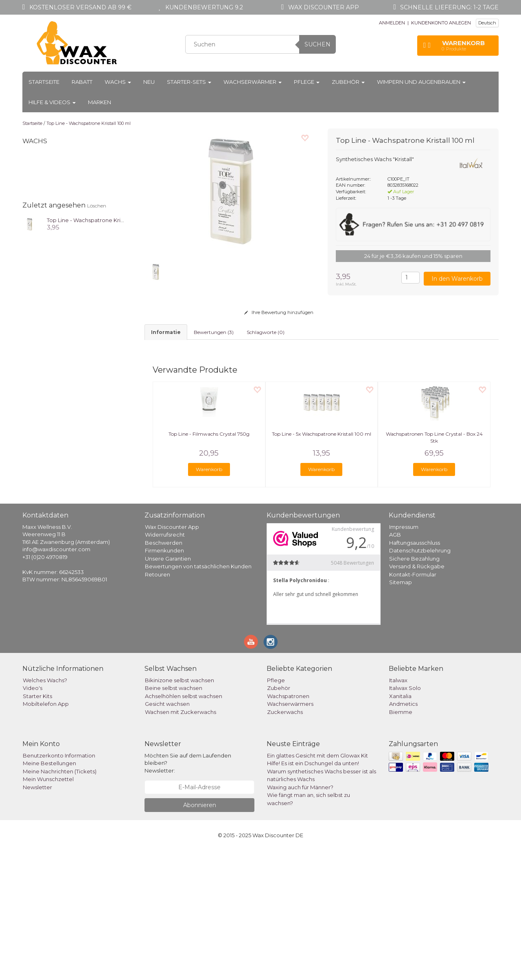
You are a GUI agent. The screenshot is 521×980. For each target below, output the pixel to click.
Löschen (97, 206)
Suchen (317, 44)
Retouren (158, 703)
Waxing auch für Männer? (300, 916)
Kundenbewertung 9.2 (204, 7)
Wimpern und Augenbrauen (421, 82)
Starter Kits (37, 825)
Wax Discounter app (324, 7)
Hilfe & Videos (52, 102)
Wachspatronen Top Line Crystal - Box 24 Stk (434, 567)
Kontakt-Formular (413, 703)
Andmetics (403, 833)
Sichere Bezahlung (414, 688)
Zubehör (348, 82)
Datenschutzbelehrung (420, 680)
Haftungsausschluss (415, 672)
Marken (100, 102)
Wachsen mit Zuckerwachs (181, 841)
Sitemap (401, 712)
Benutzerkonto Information (59, 884)
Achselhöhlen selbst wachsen (184, 825)
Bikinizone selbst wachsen (180, 809)
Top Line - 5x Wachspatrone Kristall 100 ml (322, 563)
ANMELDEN (392, 23)
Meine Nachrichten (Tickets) (60, 900)
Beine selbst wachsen (174, 817)
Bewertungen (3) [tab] (214, 332)
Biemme (401, 841)
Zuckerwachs (285, 841)
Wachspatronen (288, 825)
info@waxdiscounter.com (56, 679)
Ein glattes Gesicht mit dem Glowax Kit (317, 884)
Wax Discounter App (172, 656)
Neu (149, 82)
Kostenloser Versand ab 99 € (80, 7)
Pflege (307, 82)
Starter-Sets (189, 82)
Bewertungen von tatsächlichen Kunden (198, 696)
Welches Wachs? (45, 809)
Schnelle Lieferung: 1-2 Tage (449, 7)
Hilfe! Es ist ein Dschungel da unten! (313, 893)
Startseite (44, 82)
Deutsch (487, 23)
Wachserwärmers (290, 833)
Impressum (404, 656)
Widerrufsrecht (165, 664)
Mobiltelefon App (46, 833)
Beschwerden (164, 672)
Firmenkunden (164, 680)
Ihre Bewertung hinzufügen (279, 312)
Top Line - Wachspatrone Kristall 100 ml (89, 123)
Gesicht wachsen (167, 833)
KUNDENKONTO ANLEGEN (441, 23)
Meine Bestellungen (49, 893)
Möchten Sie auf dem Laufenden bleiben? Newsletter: (188, 892)
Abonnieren (200, 934)
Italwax (398, 809)
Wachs (118, 82)
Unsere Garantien (168, 688)
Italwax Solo (405, 817)
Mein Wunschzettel (48, 908)
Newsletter (37, 916)
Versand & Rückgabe (417, 696)
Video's (33, 817)
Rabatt (82, 82)
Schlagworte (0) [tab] (266, 332)
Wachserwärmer (253, 82)
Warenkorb (209, 598)
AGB (395, 664)
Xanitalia (400, 825)
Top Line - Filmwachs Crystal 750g (209, 563)
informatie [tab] (166, 332)
